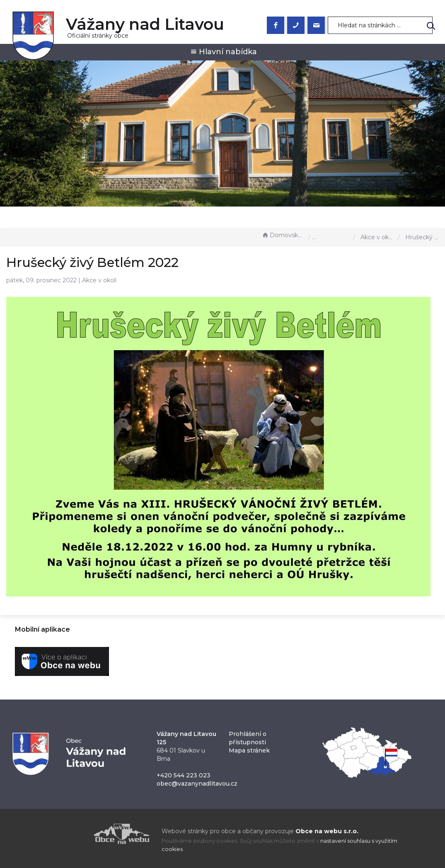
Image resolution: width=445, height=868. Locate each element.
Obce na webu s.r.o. (327, 831)
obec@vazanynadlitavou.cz (197, 784)
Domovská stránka (283, 235)
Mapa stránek (249, 750)
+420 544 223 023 (184, 775)
